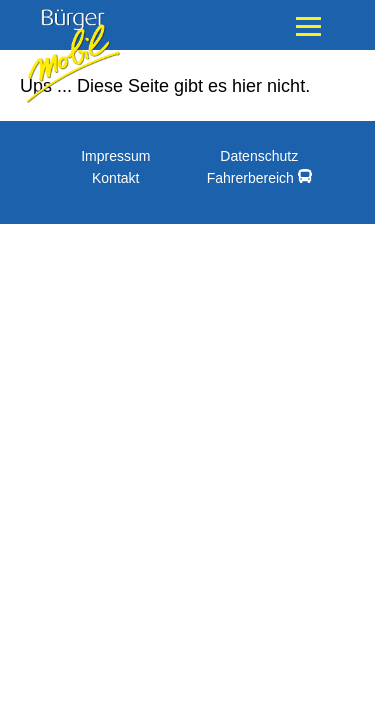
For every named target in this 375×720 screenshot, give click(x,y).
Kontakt (115, 178)
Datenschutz (259, 156)
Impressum (115, 156)
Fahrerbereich (259, 177)
